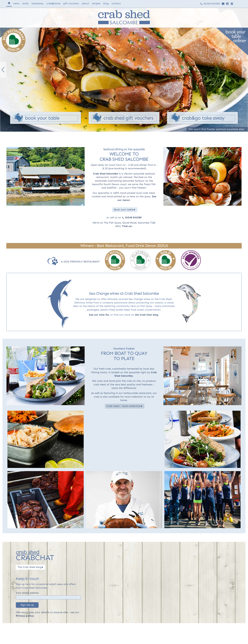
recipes (96, 3)
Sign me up (27, 605)
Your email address (27, 593)
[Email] (48, 597)
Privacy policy (24, 616)
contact (116, 3)
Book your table (125, 210)
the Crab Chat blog (147, 315)
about (85, 3)
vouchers (71, 3)
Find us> (127, 226)
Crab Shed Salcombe (105, 174)
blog (106, 3)
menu (16, 3)
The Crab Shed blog (31, 567)
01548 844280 (210, 4)
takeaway (37, 3)
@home (53, 3)
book (26, 3)
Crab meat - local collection (125, 406)
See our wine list (99, 315)
